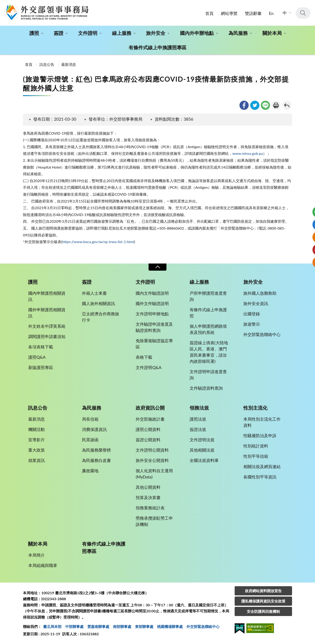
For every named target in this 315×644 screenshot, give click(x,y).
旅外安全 (156, 33)
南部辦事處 (122, 626)
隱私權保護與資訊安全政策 (263, 601)
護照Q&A (37, 357)
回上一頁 (287, 105)
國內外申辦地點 (197, 33)
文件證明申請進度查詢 (208, 375)
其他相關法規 (202, 450)
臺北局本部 (52, 626)
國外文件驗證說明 (152, 303)
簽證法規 (198, 429)
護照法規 (198, 419)
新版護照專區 (41, 367)
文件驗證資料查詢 (206, 388)
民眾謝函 (90, 440)
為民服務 (238, 33)
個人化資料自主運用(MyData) (154, 474)
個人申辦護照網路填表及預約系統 (208, 329)
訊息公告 (47, 64)
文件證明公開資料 (152, 450)
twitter (255, 105)
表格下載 (144, 357)
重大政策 (37, 450)
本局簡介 (37, 555)
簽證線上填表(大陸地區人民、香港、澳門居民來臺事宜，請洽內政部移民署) (209, 352)
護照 (34, 33)
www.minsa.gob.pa (248, 153)
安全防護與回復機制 (263, 611)
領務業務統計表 (150, 508)
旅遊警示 (252, 324)
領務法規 (199, 408)
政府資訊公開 (150, 408)
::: (3, 4)
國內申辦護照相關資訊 (47, 296)
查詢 (303, 13)
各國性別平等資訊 (260, 477)
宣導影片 (37, 440)
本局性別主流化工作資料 (262, 422)
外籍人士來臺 (94, 293)
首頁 (209, 13)
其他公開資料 (148, 487)
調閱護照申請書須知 (47, 336)
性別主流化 (255, 408)
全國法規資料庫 (204, 460)
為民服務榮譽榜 (96, 450)
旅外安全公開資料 (152, 460)
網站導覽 (229, 13)
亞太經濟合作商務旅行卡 (101, 317)
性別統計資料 (256, 446)
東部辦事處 (144, 626)
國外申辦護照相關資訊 (47, 313)
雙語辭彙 (253, 13)
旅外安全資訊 (256, 303)
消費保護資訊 (94, 429)
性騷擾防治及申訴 (260, 436)
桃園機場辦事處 (170, 626)
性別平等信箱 (256, 456)
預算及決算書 (148, 497)
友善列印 (276, 105)
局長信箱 (90, 419)
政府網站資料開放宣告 (263, 591)
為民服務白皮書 (96, 460)
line (265, 105)
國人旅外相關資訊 (98, 303)
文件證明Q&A (149, 367)
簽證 (59, 33)
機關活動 (37, 429)
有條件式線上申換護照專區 (157, 47)
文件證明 (88, 33)
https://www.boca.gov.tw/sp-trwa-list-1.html (98, 242)
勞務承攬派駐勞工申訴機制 (154, 521)
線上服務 (122, 33)
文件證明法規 (202, 440)
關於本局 (272, 33)
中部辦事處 (74, 626)
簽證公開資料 (148, 440)
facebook (244, 105)
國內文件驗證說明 (152, 293)
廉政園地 (90, 471)
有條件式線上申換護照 (208, 313)
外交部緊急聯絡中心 (262, 334)
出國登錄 (252, 314)
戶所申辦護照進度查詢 (208, 296)
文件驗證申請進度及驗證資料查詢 (154, 327)
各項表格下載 (41, 347)
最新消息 (69, 64)
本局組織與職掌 (43, 565)
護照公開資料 (148, 429)
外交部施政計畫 (150, 419)
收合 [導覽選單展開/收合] (157, 267)
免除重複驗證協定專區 (154, 344)
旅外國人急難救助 (260, 293)
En (271, 13)
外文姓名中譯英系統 (47, 326)
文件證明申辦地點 (152, 314)
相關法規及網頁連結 (262, 466)
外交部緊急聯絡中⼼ (203, 626)
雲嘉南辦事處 (98, 626)
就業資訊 (37, 460)
